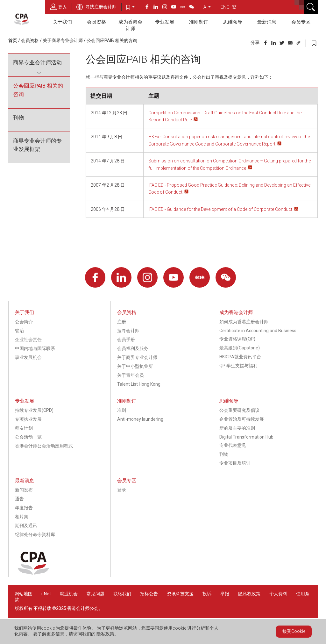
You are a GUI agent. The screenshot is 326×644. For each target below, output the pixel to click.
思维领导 (233, 22)
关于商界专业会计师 (63, 40)
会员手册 (126, 340)
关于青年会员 (131, 375)
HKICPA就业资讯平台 (240, 357)
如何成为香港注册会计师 (244, 322)
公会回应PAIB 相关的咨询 (112, 40)
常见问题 (96, 594)
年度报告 (24, 508)
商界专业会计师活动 (37, 62)
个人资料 (278, 594)
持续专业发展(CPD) (34, 410)
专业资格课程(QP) (237, 339)
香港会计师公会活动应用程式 (44, 446)
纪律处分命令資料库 (35, 534)
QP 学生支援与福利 (238, 366)
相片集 (22, 517)
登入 (58, 7)
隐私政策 (105, 634)
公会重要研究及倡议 (239, 410)
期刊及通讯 (26, 526)
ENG (225, 7)
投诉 (207, 594)
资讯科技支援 (180, 594)
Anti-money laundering (140, 419)
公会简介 (24, 322)
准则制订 (199, 22)
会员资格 (96, 22)
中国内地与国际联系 (35, 348)
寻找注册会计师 (96, 7)
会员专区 (301, 22)
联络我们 (122, 594)
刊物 (18, 118)
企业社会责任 (28, 340)
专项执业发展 (28, 419)
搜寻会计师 (128, 331)
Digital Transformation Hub (246, 437)
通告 (19, 499)
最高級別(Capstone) (240, 348)
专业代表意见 (233, 445)
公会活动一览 (28, 437)
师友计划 (24, 428)
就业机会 (69, 594)
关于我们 (62, 22)
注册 (122, 322)
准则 (122, 410)
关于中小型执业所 (135, 366)
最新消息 (267, 22)
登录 (122, 490)
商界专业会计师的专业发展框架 (37, 145)
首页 (13, 40)
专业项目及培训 (235, 463)
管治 (19, 331)
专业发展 (165, 22)
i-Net (46, 594)
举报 (225, 594)
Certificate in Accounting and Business (258, 331)
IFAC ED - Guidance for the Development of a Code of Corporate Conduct (220, 209)
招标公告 (149, 594)
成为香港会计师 (130, 25)
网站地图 (24, 594)
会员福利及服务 (133, 348)
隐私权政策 (249, 594)
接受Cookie (294, 631)
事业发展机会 (28, 357)
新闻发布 (24, 490)
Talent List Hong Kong (139, 384)
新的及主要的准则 (237, 428)
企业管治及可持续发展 (242, 419)
